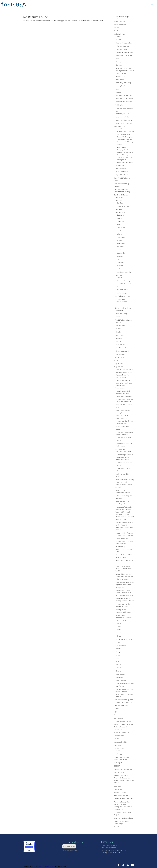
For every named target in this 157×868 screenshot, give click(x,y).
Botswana (120, 215)
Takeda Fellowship (120, 742)
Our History (119, 209)
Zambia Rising (119, 357)
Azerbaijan (119, 633)
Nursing (118, 62)
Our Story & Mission (121, 195)
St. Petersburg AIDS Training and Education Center (124, 549)
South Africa (120, 335)
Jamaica (120, 218)
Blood (116, 715)
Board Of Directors (124, 206)
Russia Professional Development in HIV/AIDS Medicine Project (124, 541)
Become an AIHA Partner (122, 721)
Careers (117, 28)
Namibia (118, 329)
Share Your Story (121, 314)
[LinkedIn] (127, 865)
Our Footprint (120, 213)
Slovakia (118, 671)
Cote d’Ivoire (121, 228)
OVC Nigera (119, 754)
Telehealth (119, 105)
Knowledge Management (124, 52)
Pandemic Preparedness (124, 95)
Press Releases (121, 129)
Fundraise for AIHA (122, 117)
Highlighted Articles (122, 175)
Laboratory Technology (123, 83)
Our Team (119, 201)
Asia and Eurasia (120, 21)
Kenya (119, 224)
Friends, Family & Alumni (123, 308)
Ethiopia (118, 322)
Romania (119, 668)
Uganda (117, 712)
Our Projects (118, 763)
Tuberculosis (120, 79)
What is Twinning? (122, 290)
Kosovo (118, 658)
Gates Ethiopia (119, 736)
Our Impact (119, 275)
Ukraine (120, 250)
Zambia (118, 341)
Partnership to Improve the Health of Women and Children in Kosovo (124, 577)
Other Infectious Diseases (124, 102)
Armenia (118, 626)
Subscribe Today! (69, 846)
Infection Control (121, 49)
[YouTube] (132, 865)
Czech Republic (121, 645)
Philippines (121, 237)
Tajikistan (120, 247)
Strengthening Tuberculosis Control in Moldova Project (124, 618)
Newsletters (120, 165)
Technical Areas (119, 34)
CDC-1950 (117, 786)
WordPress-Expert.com (46, 866)
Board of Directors (120, 25)
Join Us (118, 286)
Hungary (118, 655)
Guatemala (121, 253)
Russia (119, 240)
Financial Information (121, 732)
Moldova (120, 266)
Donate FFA (119, 317)
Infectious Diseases (122, 46)
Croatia (118, 642)
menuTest (117, 745)
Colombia (120, 263)
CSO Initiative (120, 354)
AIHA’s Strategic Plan (123, 296)
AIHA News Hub (119, 126)
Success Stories (121, 169)
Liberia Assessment (122, 351)
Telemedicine (120, 76)
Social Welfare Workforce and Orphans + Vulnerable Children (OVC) (125, 71)
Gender (118, 37)
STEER (116, 360)
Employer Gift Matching (124, 120)
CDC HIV (117, 766)
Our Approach (119, 31)
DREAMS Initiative (122, 348)
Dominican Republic (124, 272)
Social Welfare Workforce (124, 99)
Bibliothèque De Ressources (124, 799)
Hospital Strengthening (124, 43)
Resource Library (120, 792)
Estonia (118, 649)
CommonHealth (121, 680)
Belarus (118, 636)
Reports (120, 278)
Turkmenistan (120, 674)
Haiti (119, 269)
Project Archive (119, 367)
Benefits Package (121, 293)
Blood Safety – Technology (124, 369)
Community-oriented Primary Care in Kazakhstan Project (123, 413)
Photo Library (119, 789)
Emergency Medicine (121, 705)
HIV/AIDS (119, 40)
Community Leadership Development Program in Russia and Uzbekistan (124, 399)
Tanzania (119, 338)
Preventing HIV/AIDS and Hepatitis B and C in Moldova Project (124, 375)
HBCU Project (120, 345)
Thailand (120, 256)
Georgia (118, 652)
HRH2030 (117, 739)
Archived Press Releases (125, 131)
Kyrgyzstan (121, 244)
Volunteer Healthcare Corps (124, 818)
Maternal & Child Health (124, 56)
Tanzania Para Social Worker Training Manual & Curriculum (124, 727)
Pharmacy (119, 65)
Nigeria (118, 332)
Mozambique (120, 326)
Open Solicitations (122, 172)
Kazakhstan (121, 231)
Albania (118, 623)
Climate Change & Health (124, 108)
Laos (119, 259)
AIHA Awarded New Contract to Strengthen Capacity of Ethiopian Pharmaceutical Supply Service (125, 139)
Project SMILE (119, 364)
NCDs (117, 59)
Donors (116, 709)
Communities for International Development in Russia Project (125, 421)
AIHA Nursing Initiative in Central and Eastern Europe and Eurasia (124, 457)
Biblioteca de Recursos (122, 796)
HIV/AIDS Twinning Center (123, 320)
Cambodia (121, 221)
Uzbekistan (119, 677)
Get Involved (120, 310)
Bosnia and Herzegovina (124, 639)
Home (116, 305)
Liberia (119, 234)
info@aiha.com (111, 848)
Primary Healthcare (122, 86)
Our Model (119, 197)
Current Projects (120, 748)
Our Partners (118, 718)
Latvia (118, 661)
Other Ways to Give (122, 114)
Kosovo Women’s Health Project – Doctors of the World (124, 569)
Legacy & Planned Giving (124, 123)
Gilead (118, 751)
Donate (116, 111)
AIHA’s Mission (121, 299)
